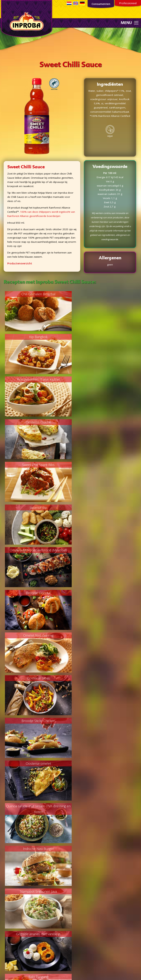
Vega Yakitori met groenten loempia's (104, 678)
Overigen (7, 946)
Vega (5, 877)
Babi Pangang (37, 636)
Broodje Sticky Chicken (37, 508)
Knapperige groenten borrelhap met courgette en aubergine (104, 724)
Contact (77, 854)
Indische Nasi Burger (104, 550)
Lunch (5, 898)
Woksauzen (9, 942)
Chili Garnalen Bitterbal (37, 294)
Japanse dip (104, 380)
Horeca (77, 842)
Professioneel (128, 3)
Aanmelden (34, 847)
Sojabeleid (78, 886)
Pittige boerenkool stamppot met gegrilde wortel (37, 767)
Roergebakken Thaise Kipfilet (37, 337)
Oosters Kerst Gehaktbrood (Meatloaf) (37, 422)
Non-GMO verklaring (84, 878)
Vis (3, 869)
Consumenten (101, 4)
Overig (6, 902)
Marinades (8, 925)
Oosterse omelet (104, 508)
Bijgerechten (9, 885)
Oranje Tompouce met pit (104, 636)
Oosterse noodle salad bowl (104, 764)
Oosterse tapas (104, 465)
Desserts (7, 890)
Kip (4, 873)
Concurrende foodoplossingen (90, 829)
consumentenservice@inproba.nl (91, 934)
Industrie (77, 838)
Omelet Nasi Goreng (37, 465)
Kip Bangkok (104, 294)
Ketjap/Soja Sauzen (13, 917)
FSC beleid (78, 874)
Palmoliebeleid (81, 870)
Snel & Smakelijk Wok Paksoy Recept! (37, 721)
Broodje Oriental (104, 422)
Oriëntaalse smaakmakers (17, 930)
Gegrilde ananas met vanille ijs (104, 593)
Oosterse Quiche (104, 337)
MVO (75, 850)
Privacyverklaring (82, 882)
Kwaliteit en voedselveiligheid (89, 846)
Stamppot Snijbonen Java (37, 593)
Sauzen (6, 938)
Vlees (5, 864)
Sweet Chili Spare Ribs (37, 380)
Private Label (80, 833)
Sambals (7, 934)
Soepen (6, 881)
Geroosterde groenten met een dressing (37, 678)
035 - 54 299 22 (84, 938)
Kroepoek (7, 921)
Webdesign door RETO (104, 974)
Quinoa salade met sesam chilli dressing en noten (37, 553)
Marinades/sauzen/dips (15, 894)
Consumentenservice (49, 972)
